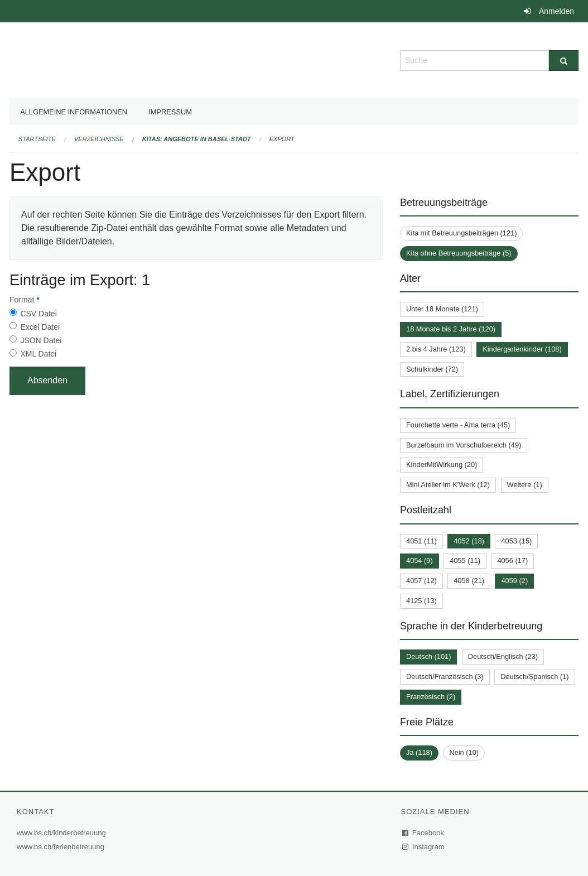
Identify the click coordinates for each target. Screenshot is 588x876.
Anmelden (556, 11)
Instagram (424, 847)
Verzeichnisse (99, 139)
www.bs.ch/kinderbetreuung (63, 833)
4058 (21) (469, 581)
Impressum (170, 112)
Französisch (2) (431, 697)
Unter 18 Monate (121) (442, 309)
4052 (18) (469, 541)
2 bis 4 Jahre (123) (436, 349)
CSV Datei (38, 314)
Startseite (37, 139)
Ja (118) (419, 752)
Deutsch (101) (428, 656)
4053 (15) (516, 541)
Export (282, 139)
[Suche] (564, 61)
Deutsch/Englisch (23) (503, 656)
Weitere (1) (525, 485)
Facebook (423, 833)
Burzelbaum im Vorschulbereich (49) (464, 445)
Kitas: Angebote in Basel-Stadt (197, 139)
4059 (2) (514, 581)
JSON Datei (41, 340)
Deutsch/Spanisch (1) (534, 677)
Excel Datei (40, 327)
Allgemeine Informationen (74, 112)
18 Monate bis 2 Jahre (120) (451, 329)
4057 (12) (421, 581)
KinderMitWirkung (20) (442, 465)
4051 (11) (421, 541)
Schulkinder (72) (432, 369)
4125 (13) (421, 601)
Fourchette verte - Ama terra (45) (458, 425)
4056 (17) (512, 560)
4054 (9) (420, 560)
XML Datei (38, 354)
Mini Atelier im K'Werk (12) (448, 485)
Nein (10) (464, 752)
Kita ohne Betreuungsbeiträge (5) (459, 253)
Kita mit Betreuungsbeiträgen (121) (461, 233)
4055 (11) (465, 560)
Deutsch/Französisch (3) (445, 677)
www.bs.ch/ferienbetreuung (62, 847)
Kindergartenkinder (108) (522, 349)
